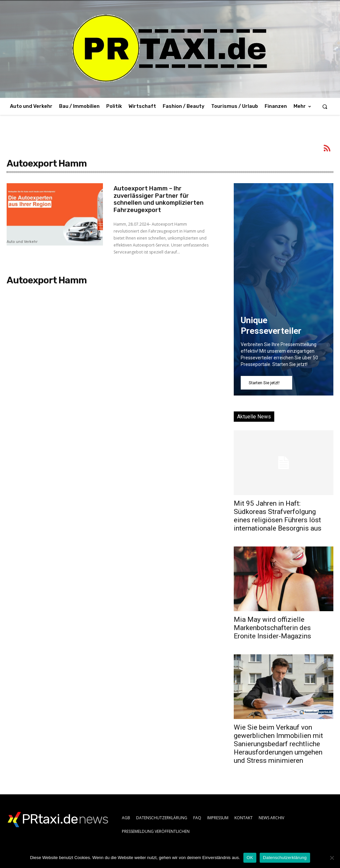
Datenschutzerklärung (285, 858)
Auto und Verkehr (22, 242)
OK (250, 858)
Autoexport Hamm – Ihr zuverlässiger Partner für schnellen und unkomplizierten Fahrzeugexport (159, 199)
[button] (325, 106)
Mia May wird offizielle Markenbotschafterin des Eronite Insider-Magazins (272, 628)
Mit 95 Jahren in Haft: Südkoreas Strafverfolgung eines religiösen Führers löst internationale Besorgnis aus (278, 516)
